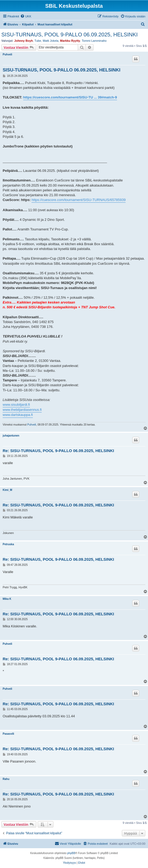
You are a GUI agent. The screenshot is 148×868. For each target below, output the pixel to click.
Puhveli (7, 54)
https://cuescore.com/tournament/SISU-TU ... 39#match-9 (70, 97)
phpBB (71, 853)
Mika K (7, 599)
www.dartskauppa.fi (18, 415)
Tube (38, 41)
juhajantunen (11, 436)
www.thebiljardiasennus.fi (22, 410)
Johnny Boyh (24, 41)
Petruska (8, 544)
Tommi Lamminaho (94, 41)
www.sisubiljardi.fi (16, 405)
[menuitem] (26, 16)
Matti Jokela (51, 41)
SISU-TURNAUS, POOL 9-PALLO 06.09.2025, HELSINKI (69, 35)
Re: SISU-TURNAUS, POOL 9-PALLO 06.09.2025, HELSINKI (58, 451)
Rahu (6, 779)
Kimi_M (7, 490)
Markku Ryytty (70, 41)
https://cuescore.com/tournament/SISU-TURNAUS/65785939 (79, 200)
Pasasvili (8, 734)
